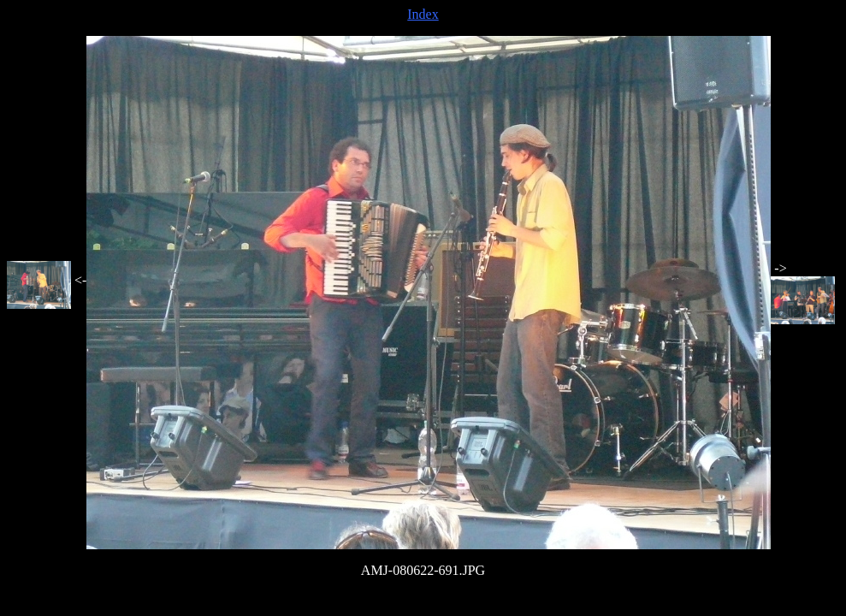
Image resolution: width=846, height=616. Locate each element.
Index (423, 14)
